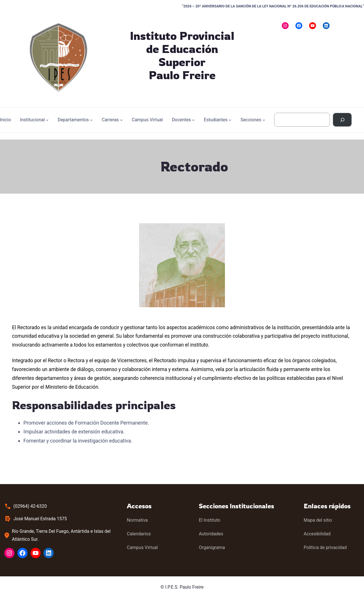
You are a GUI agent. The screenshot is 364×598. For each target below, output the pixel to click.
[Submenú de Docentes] (193, 120)
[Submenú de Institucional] (47, 120)
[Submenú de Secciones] (264, 120)
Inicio (5, 120)
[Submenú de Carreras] (121, 120)
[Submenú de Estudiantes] (230, 120)
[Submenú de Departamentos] (91, 120)
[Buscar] (342, 120)
